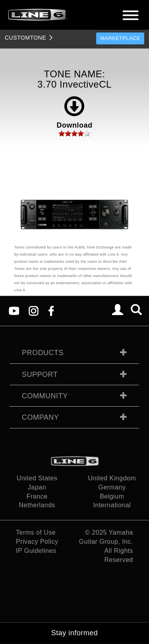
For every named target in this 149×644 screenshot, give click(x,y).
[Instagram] (34, 311)
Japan (37, 487)
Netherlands (37, 505)
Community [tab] (45, 396)
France (37, 496)
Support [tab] (40, 375)
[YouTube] (14, 311)
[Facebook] (51, 311)
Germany (112, 487)
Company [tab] (40, 417)
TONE (25, 38)
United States (37, 478)
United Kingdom (112, 478)
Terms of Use (36, 532)
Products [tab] (43, 353)
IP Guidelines (36, 551)
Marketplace (120, 38)
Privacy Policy (37, 542)
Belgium (112, 496)
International (112, 505)
